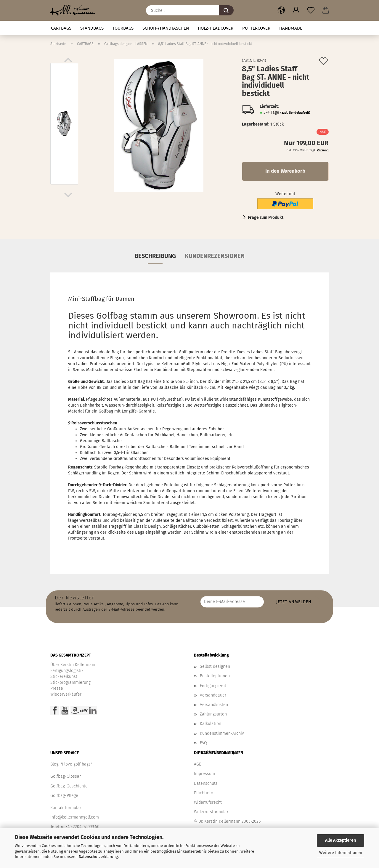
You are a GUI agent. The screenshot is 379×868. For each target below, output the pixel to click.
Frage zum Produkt (266, 218)
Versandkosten (214, 705)
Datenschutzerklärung (98, 857)
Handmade (291, 28)
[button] (281, 10)
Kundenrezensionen (215, 256)
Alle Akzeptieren (341, 840)
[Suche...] (226, 10)
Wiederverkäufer (66, 694)
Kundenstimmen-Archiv (222, 733)
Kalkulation (211, 724)
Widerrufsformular (211, 812)
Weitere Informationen (341, 853)
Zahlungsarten (213, 714)
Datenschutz (206, 783)
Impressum (204, 774)
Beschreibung (155, 256)
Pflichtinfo (204, 793)
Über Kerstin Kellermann (73, 665)
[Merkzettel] (311, 10)
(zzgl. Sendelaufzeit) (295, 113)
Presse (57, 688)
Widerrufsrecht (208, 802)
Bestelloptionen (215, 676)
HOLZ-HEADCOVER (216, 28)
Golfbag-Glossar (66, 776)
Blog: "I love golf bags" (71, 764)
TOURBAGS (123, 28)
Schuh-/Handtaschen (166, 28)
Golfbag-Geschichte (69, 786)
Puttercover (256, 28)
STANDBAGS (92, 28)
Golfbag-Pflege (64, 796)
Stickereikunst (64, 677)
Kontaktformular (66, 808)
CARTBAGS (61, 28)
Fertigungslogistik (67, 671)
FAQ (203, 743)
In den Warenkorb (285, 171)
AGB (198, 764)
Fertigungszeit (213, 686)
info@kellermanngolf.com (75, 817)
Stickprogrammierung (70, 682)
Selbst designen (215, 666)
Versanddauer (213, 695)
